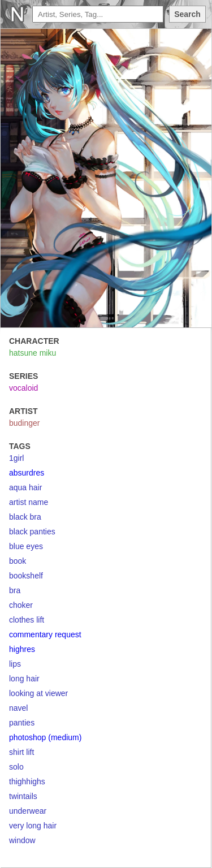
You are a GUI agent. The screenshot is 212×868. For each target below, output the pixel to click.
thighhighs (27, 781)
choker (21, 605)
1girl (16, 458)
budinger (25, 423)
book (18, 561)
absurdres (27, 473)
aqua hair (25, 487)
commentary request (45, 634)
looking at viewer (38, 693)
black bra (25, 517)
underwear (28, 811)
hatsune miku (33, 353)
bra (15, 590)
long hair (24, 679)
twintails (23, 796)
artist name (29, 502)
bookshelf (26, 576)
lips (15, 664)
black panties (32, 532)
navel (18, 708)
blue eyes (26, 546)
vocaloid (23, 388)
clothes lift (27, 620)
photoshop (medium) (45, 737)
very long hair (33, 826)
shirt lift (21, 752)
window (22, 840)
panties (22, 723)
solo (16, 767)
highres (22, 649)
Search (187, 14)
